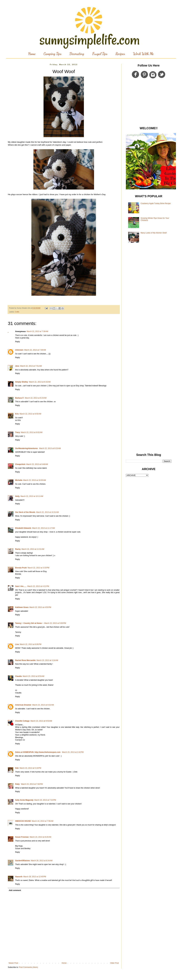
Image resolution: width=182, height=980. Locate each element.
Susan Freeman (22, 837)
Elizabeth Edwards (23, 528)
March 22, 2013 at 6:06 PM (31, 644)
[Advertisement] (149, 103)
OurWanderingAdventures (27, 448)
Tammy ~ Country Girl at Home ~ (29, 623)
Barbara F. (20, 398)
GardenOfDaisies (23, 861)
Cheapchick (20, 464)
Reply (18, 342)
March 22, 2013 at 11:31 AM (33, 549)
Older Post (114, 963)
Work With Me (143, 54)
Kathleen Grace (22, 607)
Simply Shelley (22, 382)
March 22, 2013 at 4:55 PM (40, 607)
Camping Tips (52, 54)
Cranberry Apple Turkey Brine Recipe (156, 203)
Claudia (18, 676)
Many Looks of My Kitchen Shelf (154, 233)
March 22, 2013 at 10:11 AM (32, 496)
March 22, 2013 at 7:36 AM (35, 350)
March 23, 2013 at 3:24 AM (47, 660)
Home (32, 54)
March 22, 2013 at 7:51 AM (31, 366)
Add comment (15, 890)
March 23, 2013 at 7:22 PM (45, 800)
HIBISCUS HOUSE (23, 821)
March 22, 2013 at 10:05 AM (35, 480)
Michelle (19, 480)
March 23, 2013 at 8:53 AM (33, 676)
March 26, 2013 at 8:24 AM (42, 861)
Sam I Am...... (21, 586)
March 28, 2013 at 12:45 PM (35, 877)
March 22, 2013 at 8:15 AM (40, 382)
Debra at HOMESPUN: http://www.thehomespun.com (38, 752)
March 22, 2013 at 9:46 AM (37, 464)
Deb (17, 768)
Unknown (19, 350)
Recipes (120, 54)
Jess (17, 366)
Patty (18, 784)
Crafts (17, 312)
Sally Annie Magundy (24, 800)
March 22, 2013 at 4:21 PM (38, 586)
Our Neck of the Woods (25, 512)
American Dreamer (23, 705)
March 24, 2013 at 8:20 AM (40, 837)
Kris (17, 414)
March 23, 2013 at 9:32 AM (43, 705)
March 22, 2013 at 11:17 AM (43, 528)
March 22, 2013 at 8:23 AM (36, 398)
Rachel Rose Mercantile (25, 660)
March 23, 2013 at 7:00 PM (32, 784)
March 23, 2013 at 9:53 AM (41, 721)
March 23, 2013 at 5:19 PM (30, 768)
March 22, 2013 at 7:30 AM (37, 331)
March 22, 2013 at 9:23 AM (50, 448)
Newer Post (13, 963)
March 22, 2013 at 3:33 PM (38, 568)
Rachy (18, 549)
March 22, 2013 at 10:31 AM (47, 512)
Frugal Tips (100, 54)
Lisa (17, 644)
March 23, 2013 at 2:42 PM (73, 752)
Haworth (19, 877)
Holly (17, 496)
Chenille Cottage (22, 721)
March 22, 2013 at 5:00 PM (55, 623)
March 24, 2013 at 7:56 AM (42, 821)
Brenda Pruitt (21, 568)
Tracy (18, 432)
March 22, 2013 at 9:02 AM (32, 432)
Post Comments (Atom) (28, 967)
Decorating (77, 54)
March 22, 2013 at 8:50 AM (30, 414)
